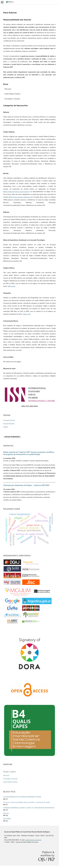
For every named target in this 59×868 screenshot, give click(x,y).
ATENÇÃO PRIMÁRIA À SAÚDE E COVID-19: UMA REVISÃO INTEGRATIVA (29, 808)
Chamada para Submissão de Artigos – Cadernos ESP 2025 (26, 485)
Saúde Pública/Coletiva (10, 782)
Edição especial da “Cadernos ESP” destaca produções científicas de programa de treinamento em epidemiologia (29, 453)
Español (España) (9, 424)
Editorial (6, 813)
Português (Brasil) (9, 420)
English (6, 427)
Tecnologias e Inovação (10, 779)
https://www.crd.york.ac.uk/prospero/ (16, 192)
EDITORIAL (7, 819)
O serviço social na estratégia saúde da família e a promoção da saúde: (27, 802)
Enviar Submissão (12, 437)
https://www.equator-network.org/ (21, 197)
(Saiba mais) (11, 286)
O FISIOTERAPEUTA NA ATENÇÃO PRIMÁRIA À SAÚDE (22, 797)
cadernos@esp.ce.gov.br (33, 840)
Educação (6, 775)
